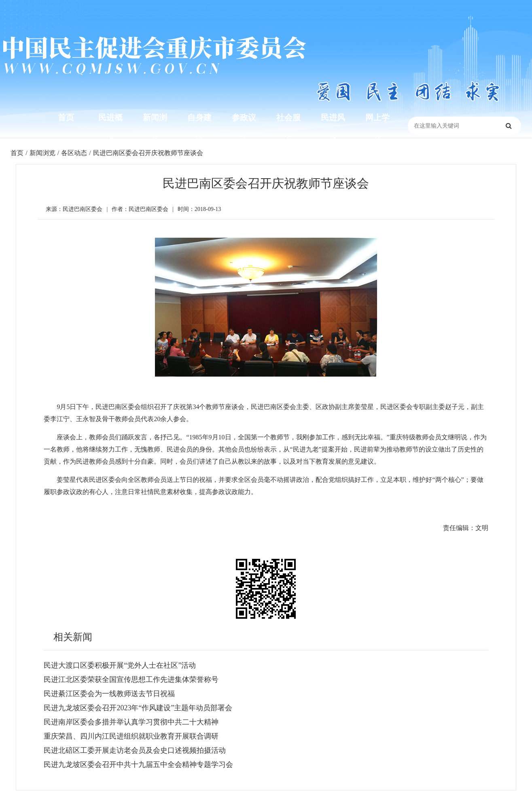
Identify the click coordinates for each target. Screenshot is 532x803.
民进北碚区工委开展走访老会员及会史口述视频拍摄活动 (135, 750)
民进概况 (110, 130)
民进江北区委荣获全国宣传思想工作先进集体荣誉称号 (131, 679)
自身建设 (199, 130)
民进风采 (333, 130)
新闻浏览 (155, 130)
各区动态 (74, 153)
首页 (66, 117)
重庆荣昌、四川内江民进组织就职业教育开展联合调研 (131, 736)
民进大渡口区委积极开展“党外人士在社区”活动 (120, 665)
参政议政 (244, 130)
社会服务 (288, 130)
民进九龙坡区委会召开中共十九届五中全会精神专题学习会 (138, 765)
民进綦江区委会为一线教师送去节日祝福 (109, 694)
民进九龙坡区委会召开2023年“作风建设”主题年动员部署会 (138, 708)
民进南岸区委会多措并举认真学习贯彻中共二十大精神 (131, 722)
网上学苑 (377, 130)
